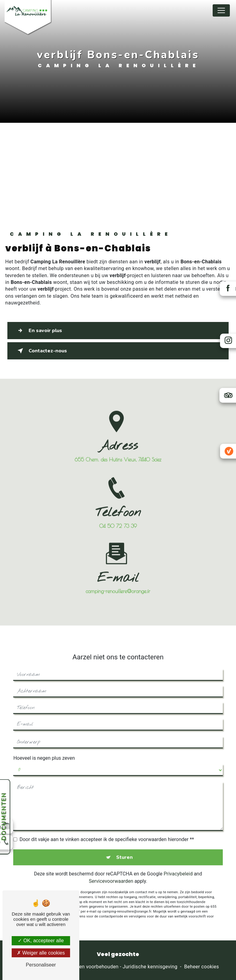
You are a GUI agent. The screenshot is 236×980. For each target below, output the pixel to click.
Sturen (124, 827)
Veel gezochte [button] (118, 954)
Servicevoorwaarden (111, 851)
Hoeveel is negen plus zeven (44, 728)
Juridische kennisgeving (150, 967)
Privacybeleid (178, 844)
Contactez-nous (41, 351)
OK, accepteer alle (41, 941)
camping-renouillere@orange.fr (118, 561)
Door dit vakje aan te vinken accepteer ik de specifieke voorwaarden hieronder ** (107, 810)
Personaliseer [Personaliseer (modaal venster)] (41, 965)
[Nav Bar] (221, 10)
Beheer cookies (201, 967)
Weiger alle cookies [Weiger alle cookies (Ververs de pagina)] (41, 953)
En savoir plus (39, 331)
